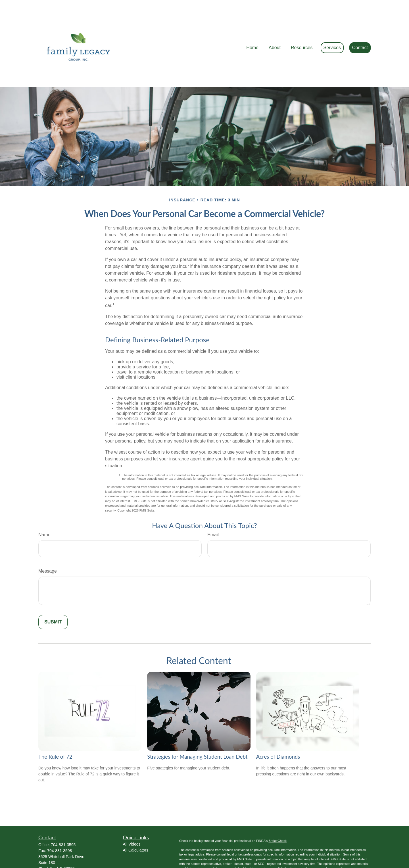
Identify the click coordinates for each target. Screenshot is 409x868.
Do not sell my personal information (285, 857)
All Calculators (136, 825)
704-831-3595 (63, 819)
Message (48, 545)
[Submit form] (53, 596)
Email (213, 509)
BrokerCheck (277, 815)
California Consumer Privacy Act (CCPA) (322, 852)
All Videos (132, 819)
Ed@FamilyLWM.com (58, 848)
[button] (252, 31)
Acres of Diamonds (278, 731)
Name (44, 509)
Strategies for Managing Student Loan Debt (197, 731)
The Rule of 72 (55, 731)
